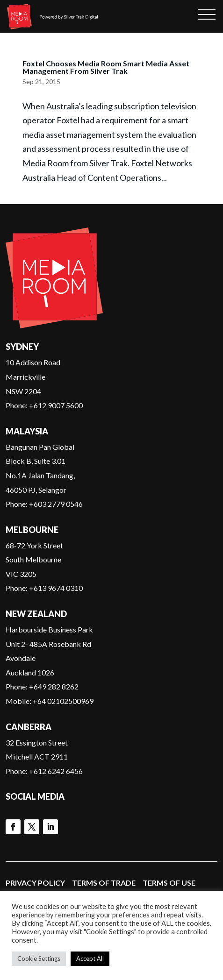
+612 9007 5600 (56, 405)
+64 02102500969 (63, 701)
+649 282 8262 (54, 686)
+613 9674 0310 (56, 588)
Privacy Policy (35, 883)
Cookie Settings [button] (39, 959)
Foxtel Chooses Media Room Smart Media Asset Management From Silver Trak (106, 67)
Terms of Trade (104, 883)
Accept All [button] (90, 959)
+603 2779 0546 (56, 504)
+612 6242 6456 (56, 771)
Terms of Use (169, 883)
